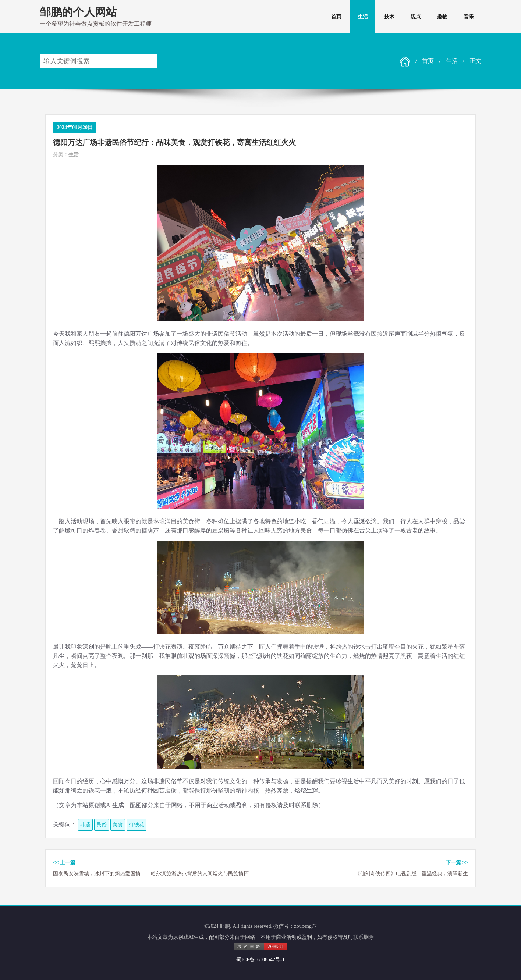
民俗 (102, 825)
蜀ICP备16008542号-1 (260, 960)
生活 (363, 17)
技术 (389, 17)
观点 (416, 17)
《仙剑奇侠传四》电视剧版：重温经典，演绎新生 (411, 874)
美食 (118, 825)
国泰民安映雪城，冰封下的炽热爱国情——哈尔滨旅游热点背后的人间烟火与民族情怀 (151, 874)
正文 (475, 61)
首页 (336, 17)
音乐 (469, 17)
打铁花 (137, 825)
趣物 (442, 17)
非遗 (85, 825)
